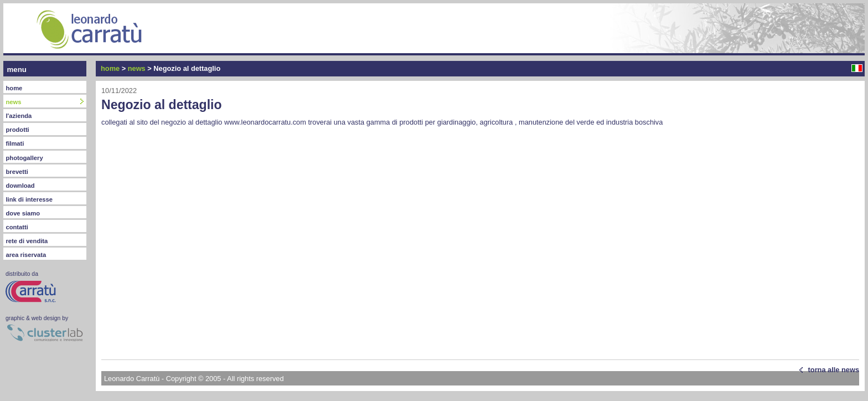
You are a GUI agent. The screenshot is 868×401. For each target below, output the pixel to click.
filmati (15, 143)
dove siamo (23, 213)
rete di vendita (27, 241)
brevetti (17, 172)
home (14, 88)
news (137, 68)
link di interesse (29, 199)
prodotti (17, 130)
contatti (17, 227)
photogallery (24, 158)
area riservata (26, 255)
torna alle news (834, 370)
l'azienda (19, 116)
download (20, 186)
